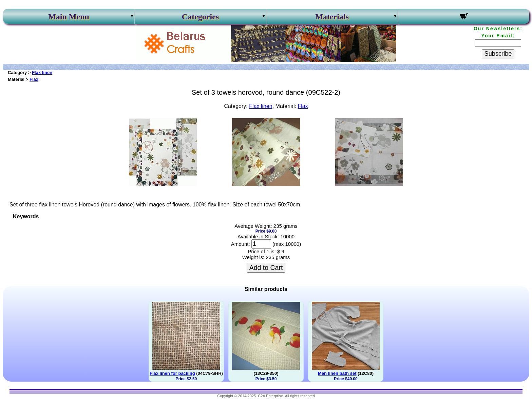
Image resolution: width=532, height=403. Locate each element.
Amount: (241, 244)
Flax (34, 79)
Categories (200, 17)
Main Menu (69, 17)
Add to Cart (266, 268)
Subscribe (498, 54)
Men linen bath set (337, 373)
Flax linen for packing (172, 373)
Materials (332, 17)
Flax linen (42, 72)
